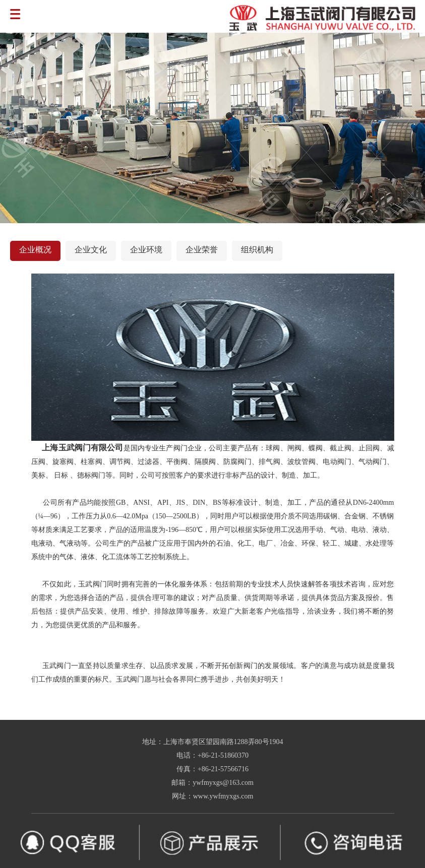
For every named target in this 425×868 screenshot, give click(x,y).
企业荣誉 (202, 250)
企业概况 (35, 250)
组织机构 (257, 250)
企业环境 (146, 250)
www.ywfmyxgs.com (223, 796)
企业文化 (91, 250)
